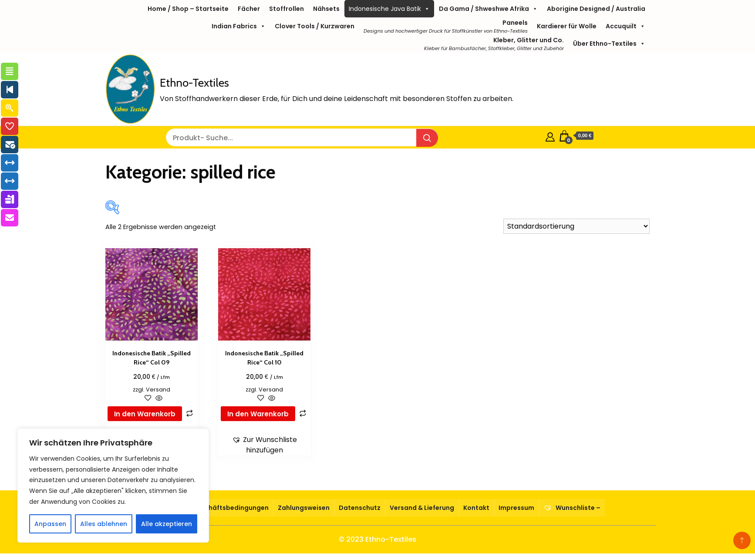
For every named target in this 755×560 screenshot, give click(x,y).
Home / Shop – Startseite (188, 9)
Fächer (249, 9)
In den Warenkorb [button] (145, 414)
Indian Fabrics (239, 26)
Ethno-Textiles (194, 83)
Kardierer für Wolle (567, 26)
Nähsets (326, 9)
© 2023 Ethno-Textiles (377, 539)
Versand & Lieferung (422, 508)
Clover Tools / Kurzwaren (315, 26)
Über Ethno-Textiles (609, 44)
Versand (158, 390)
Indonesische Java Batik (389, 9)
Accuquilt (625, 26)
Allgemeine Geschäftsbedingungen (212, 508)
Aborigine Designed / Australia (596, 9)
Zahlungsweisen (304, 508)
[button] (264, 445)
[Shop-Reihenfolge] (576, 226)
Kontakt (476, 508)
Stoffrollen (286, 9)
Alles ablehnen (104, 524)
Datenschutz (360, 508)
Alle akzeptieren (167, 524)
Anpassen (50, 524)
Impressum (516, 508)
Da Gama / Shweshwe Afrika (488, 9)
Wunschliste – (572, 508)
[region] (113, 486)
